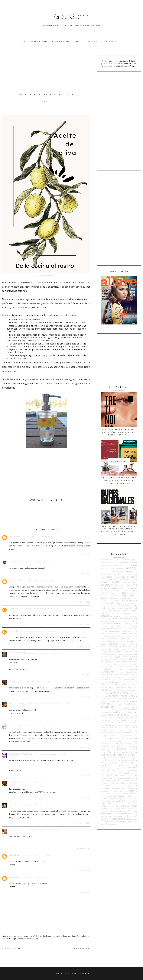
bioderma (125, 590)
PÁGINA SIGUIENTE (12, 948)
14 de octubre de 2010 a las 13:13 (41, 830)
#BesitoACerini (107, 560)
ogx (135, 735)
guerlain (133, 657)
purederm (126, 768)
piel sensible (130, 755)
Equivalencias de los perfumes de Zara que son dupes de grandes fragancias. (119, 481)
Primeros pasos (39, 42)
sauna (110, 778)
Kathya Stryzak (18, 653)
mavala (129, 712)
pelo (113, 746)
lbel (102, 696)
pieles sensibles (124, 758)
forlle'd (127, 652)
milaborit (120, 722)
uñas (129, 811)
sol (135, 786)
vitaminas (106, 819)
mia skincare (122, 720)
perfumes (132, 746)
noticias (120, 735)
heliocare (133, 662)
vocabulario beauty (121, 819)
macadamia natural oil (109, 701)
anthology (120, 568)
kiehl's (134, 680)
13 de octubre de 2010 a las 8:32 (38, 536)
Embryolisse (125, 639)
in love (124, 672)
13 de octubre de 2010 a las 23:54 (51, 754)
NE (126, 730)
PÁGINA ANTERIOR (81, 948)
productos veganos (112, 765)
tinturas (131, 798)
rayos (108, 770)
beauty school (110, 582)
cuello (113, 624)
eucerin (104, 644)
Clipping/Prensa (61, 42)
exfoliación (132, 644)
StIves (125, 791)
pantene (129, 741)
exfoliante (106, 646)
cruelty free (106, 624)
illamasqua (132, 669)
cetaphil (128, 608)
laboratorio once (114, 690)
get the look (105, 657)
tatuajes (108, 794)
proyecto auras (112, 768)
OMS (127, 739)
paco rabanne (120, 741)
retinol (111, 773)
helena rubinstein (123, 662)
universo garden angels (117, 811)
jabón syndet (118, 677)
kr (120, 682)
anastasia (104, 568)
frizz (103, 654)
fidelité (111, 651)
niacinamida (126, 733)
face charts (106, 649)
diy (102, 631)
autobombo (126, 574)
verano (123, 814)
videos (134, 814)
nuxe (125, 735)
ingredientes (112, 674)
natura (118, 727)
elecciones (105, 636)
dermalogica (132, 626)
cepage (134, 606)
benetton (127, 588)
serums (116, 780)
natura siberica (130, 728)
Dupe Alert (106, 634)
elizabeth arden (107, 639)
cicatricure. (127, 611)
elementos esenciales (119, 636)
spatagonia (105, 791)
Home (22, 42)
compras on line (121, 618)
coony (104, 621)
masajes (105, 712)
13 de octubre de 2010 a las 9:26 (40, 581)
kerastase (119, 680)
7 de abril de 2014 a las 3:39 (36, 877)
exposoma (132, 646)
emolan (134, 639)
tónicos (126, 801)
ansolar (112, 568)
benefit (120, 588)
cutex (126, 624)
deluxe (104, 626)
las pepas (133, 693)
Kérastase (127, 680)
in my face (132, 672)
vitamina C (131, 816)
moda (113, 725)
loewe (115, 699)
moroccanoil (120, 725)
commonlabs (124, 616)
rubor (116, 775)
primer (134, 763)
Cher (103, 611)
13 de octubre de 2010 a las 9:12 (39, 562)
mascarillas (115, 712)
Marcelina (15, 561)
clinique (119, 613)
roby (131, 773)
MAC (135, 699)
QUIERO (133, 768)
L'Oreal (114, 685)
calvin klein (112, 603)
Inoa (121, 675)
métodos (130, 717)
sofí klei (130, 786)
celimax (119, 606)
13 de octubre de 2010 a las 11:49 (51, 704)
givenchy (121, 656)
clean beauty (107, 613)
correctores (112, 621)
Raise (103, 770)
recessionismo (132, 770)
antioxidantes (126, 572)
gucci (128, 657)
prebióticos (114, 763)
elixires (134, 636)
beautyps (107, 585)
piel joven (131, 752)
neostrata (105, 733)
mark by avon (106, 710)
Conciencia (132, 618)
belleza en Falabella (109, 588)
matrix (123, 712)
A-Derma (118, 560)
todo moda (111, 801)
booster (133, 595)
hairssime (125, 659)
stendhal (119, 791)
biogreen (134, 591)
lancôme (105, 693)
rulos (121, 775)
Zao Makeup (112, 824)
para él (114, 744)
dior (135, 629)
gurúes (117, 659)
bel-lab (121, 585)
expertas (123, 646)
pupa (119, 768)
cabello (115, 600)
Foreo (122, 652)
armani (104, 574)
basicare (104, 579)
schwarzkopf (118, 778)
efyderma (133, 634)
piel (110, 752)
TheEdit (79, 42)
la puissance (115, 687)
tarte (103, 794)
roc (135, 773)
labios (104, 690)
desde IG (120, 629)
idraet (120, 669)
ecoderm (115, 634)
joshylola (15, 631)
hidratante (106, 669)
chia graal (109, 611)
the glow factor (128, 796)
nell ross (133, 730)
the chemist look (115, 796)
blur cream (109, 596)
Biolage (104, 593)
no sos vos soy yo (109, 735)
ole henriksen (120, 739)
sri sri (112, 791)
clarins (134, 611)
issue (108, 677)
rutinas (127, 775)
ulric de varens (120, 809)
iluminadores (107, 672)
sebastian (127, 778)
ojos (104, 738)
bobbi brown (124, 595)
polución (104, 760)
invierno (127, 675)
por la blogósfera (129, 760)
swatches (132, 791)
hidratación (131, 667)
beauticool (122, 580)
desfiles (129, 629)
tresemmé (105, 809)
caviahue (131, 603)
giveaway (113, 657)
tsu (111, 809)
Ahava (103, 565)
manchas (105, 704)
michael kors (106, 723)
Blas (135, 593)
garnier (111, 654)
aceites (126, 560)
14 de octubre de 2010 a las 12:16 (32, 805)
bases (134, 577)
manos (114, 704)
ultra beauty (132, 809)
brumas (122, 598)
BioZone (125, 593)
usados (109, 814)
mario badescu (132, 707)
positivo (104, 763)
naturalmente (108, 730)
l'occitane (105, 685)
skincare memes (120, 786)
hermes (134, 664)
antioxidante (110, 571)
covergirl (126, 621)
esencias (121, 641)
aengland (133, 563)
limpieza (123, 696)
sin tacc (129, 783)
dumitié (134, 631)
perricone (112, 749)
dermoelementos (108, 629)
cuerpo (120, 623)
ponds (119, 760)
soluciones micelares (110, 788)
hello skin (106, 664)
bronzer (115, 598)
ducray (128, 631)
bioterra (110, 593)
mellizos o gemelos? (116, 717)
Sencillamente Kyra (21, 703)
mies (114, 723)
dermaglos (122, 626)
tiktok (124, 798)
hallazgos (133, 659)
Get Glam (72, 16)
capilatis (120, 603)
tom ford (119, 801)
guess (103, 659)
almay (120, 565)
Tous (119, 804)
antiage (132, 568)
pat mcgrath (125, 744)
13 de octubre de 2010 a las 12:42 (39, 726)
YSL (106, 824)
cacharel (104, 603)
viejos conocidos (108, 816)
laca (128, 690)
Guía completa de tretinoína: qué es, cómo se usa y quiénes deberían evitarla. (119, 432)
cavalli (126, 603)
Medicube (125, 715)
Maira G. (86, 973)
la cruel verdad (126, 685)
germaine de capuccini (128, 654)
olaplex (111, 739)
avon (109, 577)
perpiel (103, 749)
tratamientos (131, 803)
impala (118, 672)
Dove (123, 631)
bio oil (111, 591)
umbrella (104, 811)
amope (126, 565)
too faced (133, 801)
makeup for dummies (128, 701)
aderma (110, 562)
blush (116, 595)
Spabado (132, 788)
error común (106, 641)
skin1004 (109, 786)
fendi (130, 649)
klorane (108, 682)
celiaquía (112, 606)
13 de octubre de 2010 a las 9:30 (38, 609)
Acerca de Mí (95, 42)
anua (135, 572)
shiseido (133, 781)
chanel (134, 608)
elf (129, 636)
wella (130, 821)
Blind (103, 595)
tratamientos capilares (110, 806)
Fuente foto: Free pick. (46, 275)
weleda (124, 821)
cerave (121, 608)
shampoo (125, 781)
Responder (83, 555)
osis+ (108, 741)
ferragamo (105, 652)
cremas (133, 621)
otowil (113, 741)
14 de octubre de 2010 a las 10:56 (33, 783)
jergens (134, 677)
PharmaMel (133, 749)
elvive (117, 639)
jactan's (128, 677)
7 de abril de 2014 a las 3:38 (36, 855)
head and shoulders (108, 662)
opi (135, 739)
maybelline (114, 715)
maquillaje (108, 707)
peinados (106, 746)
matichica (15, 609)
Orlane (103, 741)
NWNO (131, 735)
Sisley (103, 786)
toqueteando (106, 803)
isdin (103, 677)
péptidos (121, 746)
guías (108, 659)
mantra (120, 704)
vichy (129, 814)
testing (114, 793)
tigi (120, 798)
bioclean (117, 591)
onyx (132, 739)
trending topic (129, 806)
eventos (113, 644)
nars (111, 728)
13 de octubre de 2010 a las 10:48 (46, 653)
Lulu (11, 805)
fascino (124, 649)
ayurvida (117, 577)
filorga (117, 651)
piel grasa (119, 752)
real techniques (119, 770)
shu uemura (105, 783)
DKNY (106, 631)
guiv (112, 659)
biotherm (117, 593)
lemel (107, 696)
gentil (116, 654)
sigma (113, 783)
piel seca (117, 755)
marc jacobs (121, 707)
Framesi (134, 651)
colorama (114, 616)
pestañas (122, 749)
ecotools (124, 634)
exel (124, 644)
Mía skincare (132, 720)
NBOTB (120, 730)
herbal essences (121, 664)
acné (103, 562)
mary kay (115, 710)
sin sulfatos (120, 783)
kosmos (116, 682)
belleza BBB (131, 585)
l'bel (135, 682)
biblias (134, 588)
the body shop (122, 794)
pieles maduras (109, 757)
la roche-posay (129, 687)
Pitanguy (134, 758)
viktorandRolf (121, 816)
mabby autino (127, 699)
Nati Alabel (16, 580)
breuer (109, 598)
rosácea (104, 776)
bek (116, 585)
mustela (129, 725)
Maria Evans (16, 830)
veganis (117, 814)
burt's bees (130, 598)
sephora (108, 781)
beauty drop (131, 579)
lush (119, 699)
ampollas (133, 565)
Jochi (12, 681)
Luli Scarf (15, 725)
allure (115, 565)
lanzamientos (119, 693)
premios (125, 763)
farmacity (117, 649)
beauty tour (130, 582)
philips (104, 752)
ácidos (134, 560)
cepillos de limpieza (109, 608)
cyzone (131, 624)
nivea (134, 733)
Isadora (134, 675)
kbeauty (104, 680)
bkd (131, 593)
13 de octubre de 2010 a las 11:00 (33, 682)
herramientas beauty (112, 667)
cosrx (120, 621)
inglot (103, 675)
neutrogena (115, 733)
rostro (110, 775)
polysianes (112, 760)
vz (112, 821)
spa (124, 788)
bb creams (113, 579)
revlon (119, 773)
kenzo (112, 680)
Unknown (15, 536)
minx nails (129, 723)
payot (135, 744)
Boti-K (103, 598)
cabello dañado (129, 600)
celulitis (126, 606)
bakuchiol (125, 577)
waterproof (117, 822)
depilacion (112, 626)
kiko (102, 682)
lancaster (134, 690)
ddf (136, 624)
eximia (115, 646)
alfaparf (109, 565)
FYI (106, 654)
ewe (120, 644)
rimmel (126, 773)
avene (134, 574)
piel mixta (106, 755)
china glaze (118, 611)
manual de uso (130, 704)
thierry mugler (113, 799)
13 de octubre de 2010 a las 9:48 (39, 631)
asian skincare (114, 574)
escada (114, 641)
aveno (103, 577)
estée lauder (131, 641)
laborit (123, 690)
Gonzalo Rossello (21, 754)
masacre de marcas (128, 710)
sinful (135, 783)
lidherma (114, 696)
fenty (135, 649)
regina (104, 773)
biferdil (104, 590)
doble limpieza (114, 631)
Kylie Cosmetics (127, 682)
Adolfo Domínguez (122, 563)
